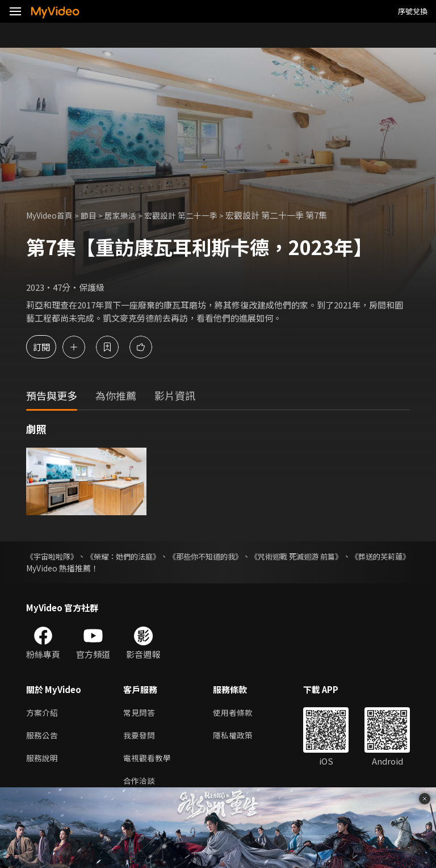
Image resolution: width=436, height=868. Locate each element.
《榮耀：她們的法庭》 (140, 556)
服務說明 (43, 761)
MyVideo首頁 (52, 215)
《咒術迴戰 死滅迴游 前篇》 (347, 556)
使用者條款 (238, 713)
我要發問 (140, 737)
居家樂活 (128, 215)
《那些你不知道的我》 (239, 556)
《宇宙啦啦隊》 (54, 556)
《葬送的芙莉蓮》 (58, 568)
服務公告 (43, 737)
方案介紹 (43, 713)
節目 (94, 215)
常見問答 (140, 713)
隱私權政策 (238, 737)
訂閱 (49, 347)
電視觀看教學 (149, 761)
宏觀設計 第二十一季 (192, 215)
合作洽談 (140, 785)
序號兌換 (413, 11)
